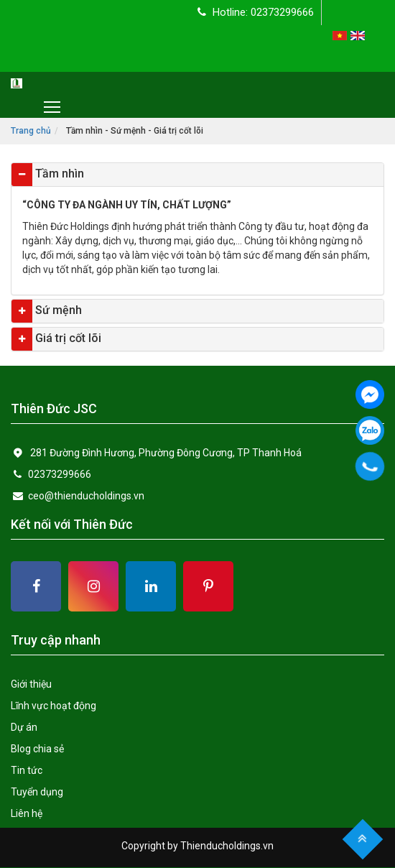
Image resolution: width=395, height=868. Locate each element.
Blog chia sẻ (37, 749)
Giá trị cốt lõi (67, 338)
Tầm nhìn (58, 174)
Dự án (24, 727)
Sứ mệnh (57, 310)
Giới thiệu (31, 684)
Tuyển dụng (37, 792)
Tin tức (27, 770)
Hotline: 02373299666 (256, 12)
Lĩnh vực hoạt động (54, 706)
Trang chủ (31, 131)
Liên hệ (27, 813)
